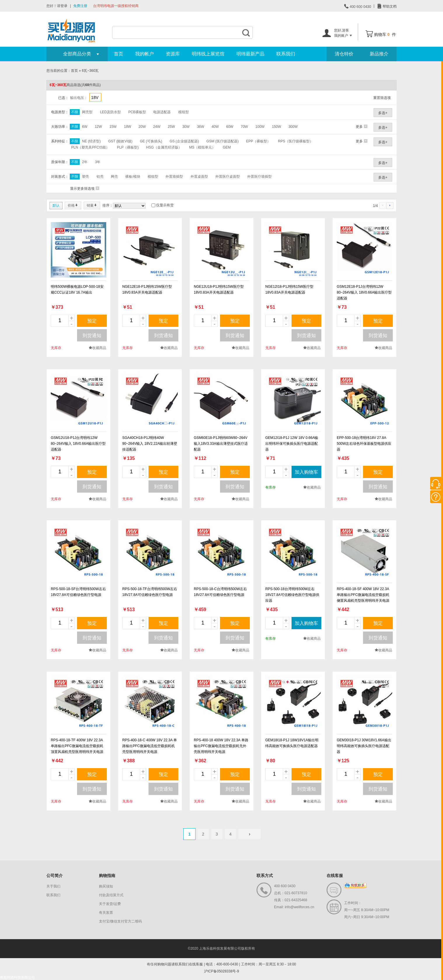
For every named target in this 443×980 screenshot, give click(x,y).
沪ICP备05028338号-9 (221, 971)
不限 (75, 112)
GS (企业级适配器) (184, 141)
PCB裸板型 (137, 112)
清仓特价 (344, 54)
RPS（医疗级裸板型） (296, 141)
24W (157, 127)
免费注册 (80, 6)
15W (113, 127)
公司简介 (55, 876)
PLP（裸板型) (128, 147)
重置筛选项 (382, 98)
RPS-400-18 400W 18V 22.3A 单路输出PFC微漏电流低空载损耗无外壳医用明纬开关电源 (221, 746)
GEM (227, 147)
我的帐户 (144, 54)
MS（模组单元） (202, 147)
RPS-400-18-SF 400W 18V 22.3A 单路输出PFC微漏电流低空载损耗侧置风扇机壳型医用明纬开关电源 (363, 595)
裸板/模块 (133, 177)
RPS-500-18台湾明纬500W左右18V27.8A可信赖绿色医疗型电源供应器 (292, 595)
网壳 (114, 177)
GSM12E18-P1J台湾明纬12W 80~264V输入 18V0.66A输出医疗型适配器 (364, 292)
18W (128, 127)
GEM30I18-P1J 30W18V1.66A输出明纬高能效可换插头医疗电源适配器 (364, 746)
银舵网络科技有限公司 (18, 977)
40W (215, 127)
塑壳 (86, 177)
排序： (108, 205)
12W (98, 127)
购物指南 (107, 876)
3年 (98, 162)
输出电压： (79, 98)
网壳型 (87, 112)
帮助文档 (389, 6)
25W (171, 127)
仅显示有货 (165, 205)
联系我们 (286, 54)
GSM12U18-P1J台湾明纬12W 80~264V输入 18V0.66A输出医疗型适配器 (78, 444)
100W (260, 127)
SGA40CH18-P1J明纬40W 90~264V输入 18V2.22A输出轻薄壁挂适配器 (150, 444)
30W (186, 127)
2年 (85, 162)
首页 (118, 54)
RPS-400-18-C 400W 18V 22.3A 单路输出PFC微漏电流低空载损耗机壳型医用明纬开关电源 (150, 746)
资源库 (173, 54)
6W (85, 127)
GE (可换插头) (151, 141)
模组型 (184, 112)
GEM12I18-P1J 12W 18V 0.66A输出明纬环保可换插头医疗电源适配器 (292, 444)
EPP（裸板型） (258, 141)
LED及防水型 (110, 112)
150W (277, 127)
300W (293, 127)
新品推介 (379, 54)
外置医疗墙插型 (259, 177)
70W (244, 127)
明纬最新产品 (250, 54)
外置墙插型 (174, 177)
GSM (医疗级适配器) (223, 141)
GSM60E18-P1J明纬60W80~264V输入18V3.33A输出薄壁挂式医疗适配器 (221, 444)
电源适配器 (162, 112)
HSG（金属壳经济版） (164, 147)
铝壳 (100, 177)
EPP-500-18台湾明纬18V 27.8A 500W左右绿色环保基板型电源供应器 (364, 444)
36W (201, 127)
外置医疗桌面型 (228, 177)
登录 (64, 6)
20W (142, 127)
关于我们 (53, 886)
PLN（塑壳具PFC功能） (90, 147)
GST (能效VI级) (120, 141)
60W (230, 127)
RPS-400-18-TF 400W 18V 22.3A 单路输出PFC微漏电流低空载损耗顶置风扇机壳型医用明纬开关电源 (77, 746)
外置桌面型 (199, 177)
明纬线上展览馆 (208, 54)
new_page (79, 250)
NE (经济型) (91, 141)
